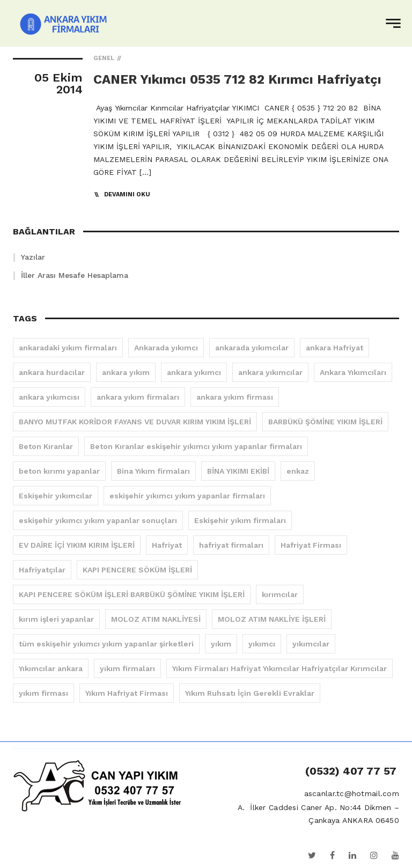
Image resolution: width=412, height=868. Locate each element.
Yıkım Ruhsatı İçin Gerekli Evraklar (250, 693)
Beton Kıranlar (46, 446)
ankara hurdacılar (52, 372)
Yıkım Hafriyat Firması (127, 693)
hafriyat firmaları (231, 545)
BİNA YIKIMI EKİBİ (238, 471)
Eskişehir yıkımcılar (56, 496)
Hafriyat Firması (311, 545)
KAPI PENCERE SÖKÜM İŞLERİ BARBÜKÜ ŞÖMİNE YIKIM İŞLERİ (132, 594)
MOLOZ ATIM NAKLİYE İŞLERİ (272, 619)
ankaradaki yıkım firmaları (68, 348)
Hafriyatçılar (42, 570)
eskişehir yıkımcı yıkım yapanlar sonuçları (98, 520)
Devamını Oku (127, 194)
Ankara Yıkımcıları (353, 372)
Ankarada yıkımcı (166, 348)
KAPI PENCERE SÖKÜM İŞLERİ (137, 570)
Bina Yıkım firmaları (153, 471)
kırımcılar (280, 594)
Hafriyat (167, 545)
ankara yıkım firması (235, 397)
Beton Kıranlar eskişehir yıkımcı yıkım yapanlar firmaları (196, 446)
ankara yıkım (126, 372)
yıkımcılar (311, 644)
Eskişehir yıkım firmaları (240, 520)
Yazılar (33, 257)
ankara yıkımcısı (49, 397)
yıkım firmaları (127, 668)
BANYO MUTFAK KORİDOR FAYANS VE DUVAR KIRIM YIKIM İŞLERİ (135, 422)
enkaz (298, 471)
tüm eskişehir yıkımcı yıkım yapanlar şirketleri (106, 644)
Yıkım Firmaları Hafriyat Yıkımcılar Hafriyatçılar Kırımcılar (279, 668)
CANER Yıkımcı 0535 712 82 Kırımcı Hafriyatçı (237, 79)
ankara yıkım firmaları (138, 397)
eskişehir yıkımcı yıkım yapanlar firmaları (187, 496)
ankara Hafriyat (334, 348)
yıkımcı (262, 644)
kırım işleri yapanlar (56, 619)
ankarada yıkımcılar (252, 348)
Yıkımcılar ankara (51, 668)
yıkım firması (43, 693)
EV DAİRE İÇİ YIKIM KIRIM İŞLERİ (77, 545)
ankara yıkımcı (194, 372)
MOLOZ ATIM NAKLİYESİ (156, 619)
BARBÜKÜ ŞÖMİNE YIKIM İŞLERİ (325, 422)
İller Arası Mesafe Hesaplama (75, 275)
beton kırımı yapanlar (59, 471)
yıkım (221, 644)
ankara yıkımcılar (270, 372)
